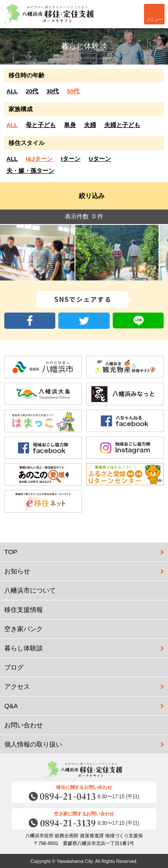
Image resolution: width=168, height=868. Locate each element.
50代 (73, 91)
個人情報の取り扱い (33, 744)
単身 (70, 125)
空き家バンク (86, 629)
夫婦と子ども (122, 125)
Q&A (11, 706)
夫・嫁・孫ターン (30, 171)
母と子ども (41, 125)
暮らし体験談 (24, 648)
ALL (12, 91)
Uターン (100, 159)
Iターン (71, 159)
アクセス (17, 686)
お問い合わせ (86, 725)
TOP (11, 552)
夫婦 (90, 125)
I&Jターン (39, 159)
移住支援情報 (86, 610)
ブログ (86, 667)
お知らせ (17, 571)
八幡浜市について (86, 590)
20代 (32, 91)
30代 (52, 91)
